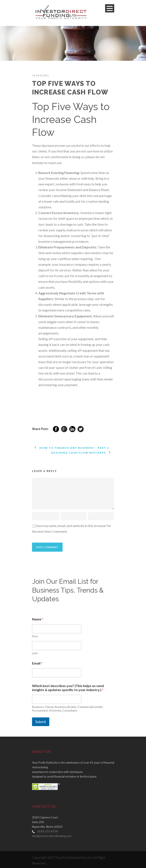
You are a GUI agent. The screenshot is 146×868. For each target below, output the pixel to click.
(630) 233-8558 (48, 831)
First (35, 636)
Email (37, 663)
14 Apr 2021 (40, 75)
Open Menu (110, 8)
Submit (41, 722)
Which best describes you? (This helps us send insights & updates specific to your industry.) (68, 688)
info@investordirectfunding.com (52, 836)
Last (35, 653)
